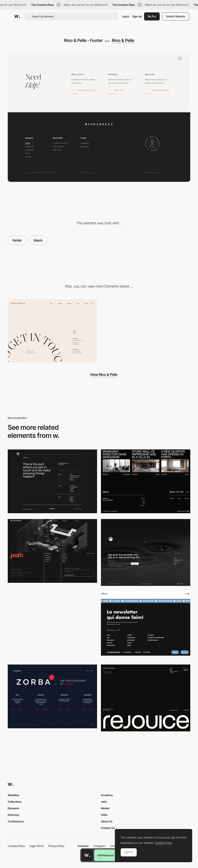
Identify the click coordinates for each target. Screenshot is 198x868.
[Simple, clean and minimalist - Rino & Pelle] (146, 331)
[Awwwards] (17, 16)
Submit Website (176, 16)
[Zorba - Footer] (52, 696)
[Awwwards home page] (87, 855)
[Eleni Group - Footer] (146, 624)
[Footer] (146, 553)
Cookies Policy (16, 846)
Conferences (16, 821)
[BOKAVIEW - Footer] (146, 481)
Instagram (99, 846)
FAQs (104, 815)
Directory (14, 815)
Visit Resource (105, 855)
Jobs (104, 802)
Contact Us (108, 828)
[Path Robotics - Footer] (52, 551)
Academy (107, 795)
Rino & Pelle (123, 40)
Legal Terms (37, 846)
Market (105, 808)
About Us (107, 821)
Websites (13, 795)
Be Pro (152, 16)
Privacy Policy (56, 846)
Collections (15, 802)
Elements (13, 808)
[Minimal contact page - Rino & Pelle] (52, 331)
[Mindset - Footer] (52, 481)
